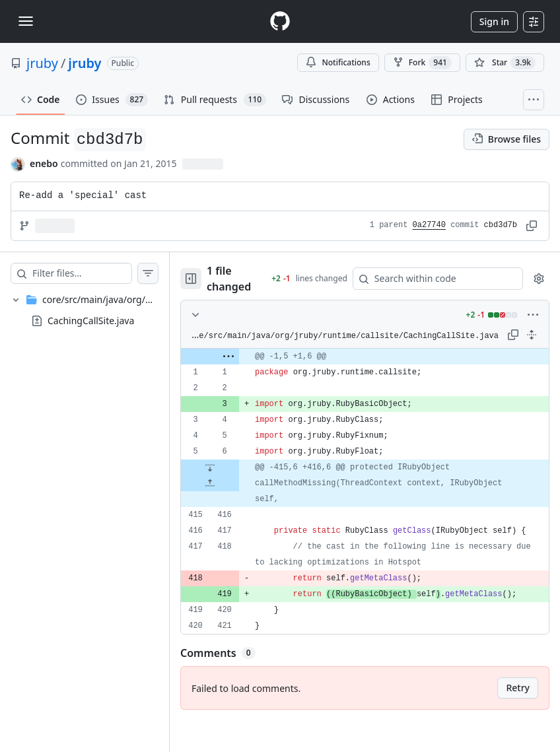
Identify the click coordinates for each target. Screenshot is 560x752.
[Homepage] (280, 21)
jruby (42, 63)
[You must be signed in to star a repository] (505, 63)
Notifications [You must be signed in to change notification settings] (338, 62)
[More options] (533, 315)
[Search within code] (438, 279)
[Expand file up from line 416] (236, 483)
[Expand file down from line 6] (236, 467)
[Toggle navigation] (26, 21)
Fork (422, 63)
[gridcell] (378, 357)
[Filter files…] (95, 273)
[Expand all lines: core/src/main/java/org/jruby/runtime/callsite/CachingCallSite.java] (532, 335)
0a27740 (429, 225)
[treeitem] (98, 310)
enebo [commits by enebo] (44, 163)
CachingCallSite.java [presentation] (91, 320)
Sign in (494, 21)
